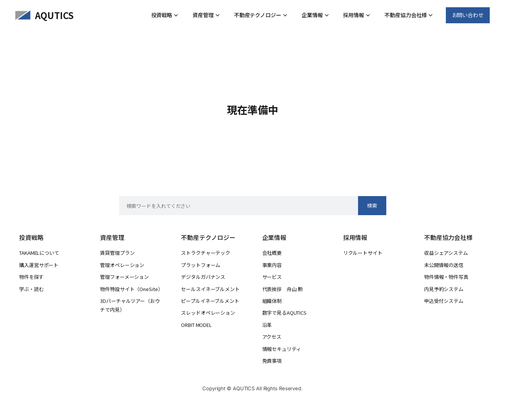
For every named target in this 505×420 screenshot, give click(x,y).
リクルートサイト (363, 253)
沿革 (267, 325)
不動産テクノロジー (261, 15)
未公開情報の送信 (444, 265)
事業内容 (272, 265)
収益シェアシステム (446, 253)
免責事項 (272, 361)
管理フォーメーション (124, 277)
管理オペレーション (122, 265)
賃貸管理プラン (117, 253)
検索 (372, 205)
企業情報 (315, 15)
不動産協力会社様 (409, 15)
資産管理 (206, 15)
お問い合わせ (468, 15)
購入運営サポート (39, 265)
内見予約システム (444, 289)
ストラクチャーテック (206, 253)
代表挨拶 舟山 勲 (282, 289)
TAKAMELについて (39, 253)
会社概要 (272, 253)
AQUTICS (54, 15)
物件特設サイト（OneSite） (131, 289)
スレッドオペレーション (208, 313)
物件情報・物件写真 (446, 277)
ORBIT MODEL (196, 325)
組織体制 (272, 301)
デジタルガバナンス (203, 277)
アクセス (272, 337)
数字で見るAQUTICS (284, 313)
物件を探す (31, 277)
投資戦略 (165, 15)
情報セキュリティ (282, 349)
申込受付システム (444, 301)
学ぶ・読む (31, 289)
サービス (272, 277)
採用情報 (357, 15)
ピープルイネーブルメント (210, 301)
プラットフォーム (201, 265)
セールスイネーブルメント (210, 289)
